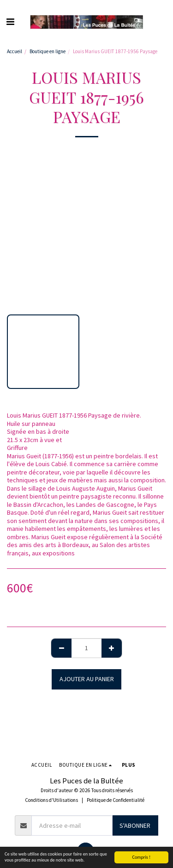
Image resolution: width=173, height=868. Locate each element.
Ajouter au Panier (87, 679)
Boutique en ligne (48, 51)
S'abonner (135, 825)
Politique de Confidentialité (116, 800)
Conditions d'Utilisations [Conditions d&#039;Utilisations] (51, 800)
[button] (10, 22)
